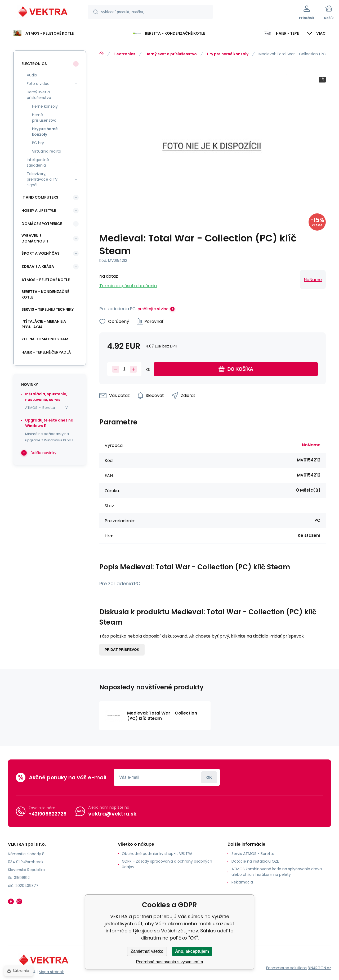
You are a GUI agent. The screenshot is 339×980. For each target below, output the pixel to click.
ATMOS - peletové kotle (46, 280)
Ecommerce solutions (286, 968)
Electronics (124, 54)
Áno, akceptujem (192, 951)
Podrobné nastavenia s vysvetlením (170, 962)
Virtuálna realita (47, 151)
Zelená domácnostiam (45, 339)
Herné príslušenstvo (44, 118)
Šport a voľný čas (41, 253)
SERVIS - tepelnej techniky (48, 309)
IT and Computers (40, 197)
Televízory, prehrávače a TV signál (42, 179)
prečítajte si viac (153, 309)
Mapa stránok (51, 972)
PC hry (38, 143)
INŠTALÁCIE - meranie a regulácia (44, 324)
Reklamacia (242, 882)
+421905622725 (48, 814)
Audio (32, 75)
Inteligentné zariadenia (38, 162)
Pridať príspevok (122, 650)
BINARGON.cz (319, 968)
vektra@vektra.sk (112, 814)
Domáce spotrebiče (42, 224)
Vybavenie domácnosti (35, 238)
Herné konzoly (45, 106)
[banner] (44, 13)
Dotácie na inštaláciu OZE (255, 861)
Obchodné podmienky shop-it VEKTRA (157, 854)
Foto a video (38, 84)
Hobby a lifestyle (39, 210)
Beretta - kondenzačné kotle (45, 294)
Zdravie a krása (38, 267)
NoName (313, 280)
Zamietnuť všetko (147, 951)
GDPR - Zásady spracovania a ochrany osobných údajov (167, 864)
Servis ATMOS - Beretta (253, 854)
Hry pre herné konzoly (228, 54)
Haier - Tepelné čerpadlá (46, 352)
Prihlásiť (209, 777)
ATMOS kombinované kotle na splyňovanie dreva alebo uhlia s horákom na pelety (277, 872)
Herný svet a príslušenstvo (171, 54)
